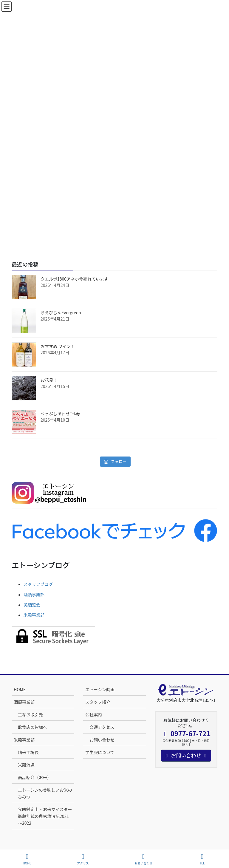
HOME (20, 689)
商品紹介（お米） (35, 777)
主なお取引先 (30, 714)
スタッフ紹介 (98, 702)
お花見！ (49, 380)
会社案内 (94, 714)
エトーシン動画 (100, 689)
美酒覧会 (32, 605)
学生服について (100, 752)
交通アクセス (102, 727)
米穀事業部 (34, 615)
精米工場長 (28, 752)
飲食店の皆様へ (33, 727)
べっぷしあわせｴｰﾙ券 (60, 414)
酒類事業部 (34, 595)
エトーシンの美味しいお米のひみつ (45, 793)
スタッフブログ (38, 584)
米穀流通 (26, 765)
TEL (202, 859)
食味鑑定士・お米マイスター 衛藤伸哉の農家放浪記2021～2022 (46, 816)
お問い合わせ (102, 740)
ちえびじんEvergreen (61, 312)
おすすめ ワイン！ (58, 346)
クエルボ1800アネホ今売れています (74, 279)
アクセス (83, 859)
